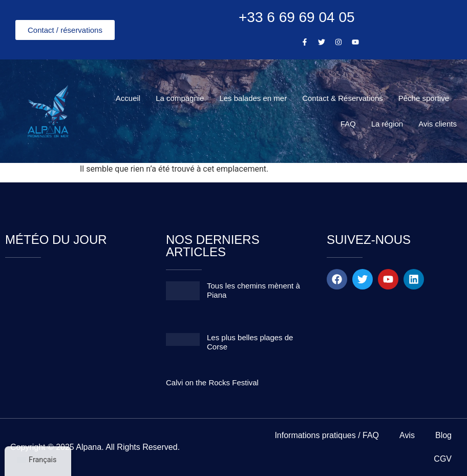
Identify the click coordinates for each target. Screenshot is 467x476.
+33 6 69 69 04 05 (297, 17)
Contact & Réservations (343, 98)
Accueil (128, 98)
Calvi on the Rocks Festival (212, 382)
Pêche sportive (424, 98)
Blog (443, 435)
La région (387, 124)
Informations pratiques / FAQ (327, 435)
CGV (443, 459)
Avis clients (438, 124)
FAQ (348, 124)
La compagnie (180, 98)
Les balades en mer (253, 98)
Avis (407, 435)
